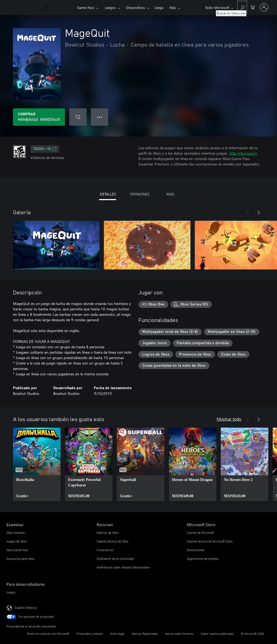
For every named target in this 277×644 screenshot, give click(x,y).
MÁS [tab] (170, 194)
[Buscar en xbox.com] (242, 7)
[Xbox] (61, 8)
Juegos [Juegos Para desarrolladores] (11, 592)
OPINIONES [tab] (140, 194)
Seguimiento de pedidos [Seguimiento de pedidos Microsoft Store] (203, 559)
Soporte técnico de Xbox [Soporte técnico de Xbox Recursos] (112, 541)
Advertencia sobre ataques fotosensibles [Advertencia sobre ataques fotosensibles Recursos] (123, 567)
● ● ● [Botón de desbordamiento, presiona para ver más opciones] (100, 117)
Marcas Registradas (145, 634)
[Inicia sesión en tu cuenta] (264, 7)
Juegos (110, 7)
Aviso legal (117, 634)
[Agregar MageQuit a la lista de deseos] (78, 117)
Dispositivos (136, 7)
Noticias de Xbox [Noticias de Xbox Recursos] (108, 533)
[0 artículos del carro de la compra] (253, 7)
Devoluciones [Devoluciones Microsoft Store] (196, 550)
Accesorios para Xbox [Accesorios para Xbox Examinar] (20, 559)
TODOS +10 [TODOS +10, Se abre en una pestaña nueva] (45, 149)
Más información (243, 153)
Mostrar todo (229, 419)
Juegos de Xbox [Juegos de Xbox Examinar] (17, 541)
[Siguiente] (259, 213)
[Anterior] (248, 213)
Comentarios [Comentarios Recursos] (105, 550)
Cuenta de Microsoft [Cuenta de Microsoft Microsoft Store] (200, 533)
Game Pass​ (86, 7)
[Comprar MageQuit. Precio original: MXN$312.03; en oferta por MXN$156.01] (39, 117)
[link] (37, 464)
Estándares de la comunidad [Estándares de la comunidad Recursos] (115, 559)
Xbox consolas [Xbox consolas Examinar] (16, 533)
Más (173, 7)
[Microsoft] (25, 8)
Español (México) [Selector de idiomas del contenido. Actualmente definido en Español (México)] (26, 608)
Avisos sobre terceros (179, 634)
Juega (159, 7)
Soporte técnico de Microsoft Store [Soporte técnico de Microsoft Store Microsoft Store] (210, 541)
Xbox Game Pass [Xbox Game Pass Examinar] (17, 550)
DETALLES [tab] (108, 194)
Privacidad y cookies (90, 634)
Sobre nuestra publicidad (217, 634)
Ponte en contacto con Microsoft (48, 634)
